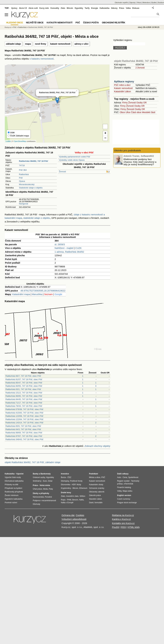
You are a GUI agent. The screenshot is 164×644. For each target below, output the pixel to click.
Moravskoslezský (27, 184)
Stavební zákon (96, 499)
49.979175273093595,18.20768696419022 (43, 291)
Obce (122, 112)
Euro (45, 481)
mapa (28, 44)
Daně (91, 503)
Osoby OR (141, 103)
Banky (36, 474)
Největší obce (35, 23)
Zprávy (14, 8)
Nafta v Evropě (67, 503)
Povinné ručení (11, 503)
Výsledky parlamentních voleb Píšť (75, 157)
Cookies (80, 515)
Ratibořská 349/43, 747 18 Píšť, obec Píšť (24, 439)
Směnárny (37, 481)
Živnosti (62, 172)
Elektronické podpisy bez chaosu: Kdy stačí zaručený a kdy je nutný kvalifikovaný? (140, 162)
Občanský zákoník (97, 492)
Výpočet (20, 474)
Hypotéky (79, 8)
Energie (95, 8)
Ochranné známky (97, 488)
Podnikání (93, 474)
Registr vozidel (123, 481)
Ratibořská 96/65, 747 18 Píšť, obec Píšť (24, 396)
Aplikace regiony (124, 82)
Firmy (125, 103)
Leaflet (8, 141)
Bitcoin (70, 8)
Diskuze (136, 8)
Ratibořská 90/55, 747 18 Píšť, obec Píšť (24, 386)
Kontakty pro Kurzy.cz (123, 523)
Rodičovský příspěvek (14, 492)
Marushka (37, 294)
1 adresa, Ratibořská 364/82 (69, 252)
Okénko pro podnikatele (128, 150)
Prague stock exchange (127, 503)
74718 (22, 165)
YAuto (139, 3)
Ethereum (83, 488)
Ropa (63, 500)
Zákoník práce (95, 495)
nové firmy (41, 44)
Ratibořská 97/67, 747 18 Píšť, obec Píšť (24, 436)
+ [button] (105, 133)
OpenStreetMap (20, 141)
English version (124, 495)
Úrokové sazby (39, 477)
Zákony (114, 8)
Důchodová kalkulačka (14, 481)
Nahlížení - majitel (64, 248)
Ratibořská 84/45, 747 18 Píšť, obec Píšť (24, 399)
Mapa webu (127, 491)
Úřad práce (37, 489)
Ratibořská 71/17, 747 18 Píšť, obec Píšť (24, 403)
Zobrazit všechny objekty (97, 446)
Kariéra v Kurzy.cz (121, 519)
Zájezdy (132, 3)
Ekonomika (66, 485)
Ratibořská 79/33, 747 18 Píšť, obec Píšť (24, 406)
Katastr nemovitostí (123, 88)
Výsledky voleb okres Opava (72, 160)
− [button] (105, 138)
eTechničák (129, 484)
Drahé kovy (66, 493)
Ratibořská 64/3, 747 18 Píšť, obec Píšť (23, 429)
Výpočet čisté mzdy (13, 477)
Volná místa (45, 485)
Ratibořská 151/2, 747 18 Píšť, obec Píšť (24, 393)
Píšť (21, 178)
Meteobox (146, 3)
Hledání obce (15, 23)
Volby (119, 491)
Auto (119, 477)
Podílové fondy (76, 481)
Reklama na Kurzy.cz (123, 515)
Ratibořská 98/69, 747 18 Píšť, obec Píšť (24, 433)
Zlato (63, 8)
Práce (122, 8)
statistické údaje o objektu (37, 218)
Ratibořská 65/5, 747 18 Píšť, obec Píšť (23, 426)
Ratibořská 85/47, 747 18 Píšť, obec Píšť (24, 383)
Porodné (48, 497)
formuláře (98, 503)
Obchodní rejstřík (121, 3)
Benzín (75, 500)
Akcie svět (33, 8)
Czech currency (124, 499)
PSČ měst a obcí (122, 85)
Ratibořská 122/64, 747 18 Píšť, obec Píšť (24, 419)
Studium (161, 3)
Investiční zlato (72, 496)
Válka (128, 8)
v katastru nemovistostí (42, 59)
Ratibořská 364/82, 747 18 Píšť (41, 27)
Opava (22, 181)
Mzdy (79, 485)
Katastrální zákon (122, 91)
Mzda (45, 489)
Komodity (55, 8)
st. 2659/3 (60, 244)
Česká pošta (91, 23)
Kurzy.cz (8, 27)
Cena (125, 477)
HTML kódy (134, 527)
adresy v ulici (81, 44)
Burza (63, 477)
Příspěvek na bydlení (13, 488)
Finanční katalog (124, 487)
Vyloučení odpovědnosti (74, 519)
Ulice (128, 112)
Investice (65, 474)
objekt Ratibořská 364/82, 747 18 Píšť (136, 61)
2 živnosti (140, 68)
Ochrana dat (68, 515)
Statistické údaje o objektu (31, 188)
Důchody (36, 504)
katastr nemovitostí (60, 44)
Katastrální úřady (96, 485)
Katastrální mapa (21, 294)
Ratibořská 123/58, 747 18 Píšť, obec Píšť (24, 416)
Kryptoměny (66, 488)
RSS (123, 527)
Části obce (136, 112)
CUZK (78, 248)
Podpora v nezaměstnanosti (44, 501)
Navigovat (24, 204)
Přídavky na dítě (11, 485)
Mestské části (149, 112)
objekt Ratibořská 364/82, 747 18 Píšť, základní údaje (33, 462)
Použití (116, 527)
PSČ (78, 23)
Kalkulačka (105, 8)
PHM (69, 500)
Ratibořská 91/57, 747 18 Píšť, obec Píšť (24, 379)
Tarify (87, 8)
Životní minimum (12, 495)
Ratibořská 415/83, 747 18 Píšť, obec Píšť (24, 413)
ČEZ (69, 477)
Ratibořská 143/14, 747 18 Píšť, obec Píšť (24, 423)
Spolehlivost (133, 477)
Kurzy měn (44, 8)
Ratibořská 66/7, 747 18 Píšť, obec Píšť (23, 376)
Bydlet (154, 3)
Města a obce (95, 477)
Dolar (50, 481)
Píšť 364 (23, 170)
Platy (51, 489)
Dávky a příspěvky (41, 493)
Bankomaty (46, 474)
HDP (74, 485)
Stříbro (82, 496)
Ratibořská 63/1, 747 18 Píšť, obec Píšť (23, 389)
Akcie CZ (23, 8)
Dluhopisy (65, 481)
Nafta (81, 500)
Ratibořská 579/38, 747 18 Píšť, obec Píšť (24, 409)
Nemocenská (38, 497)
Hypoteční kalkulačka (14, 499)
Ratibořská (24, 174)
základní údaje (13, 44)
